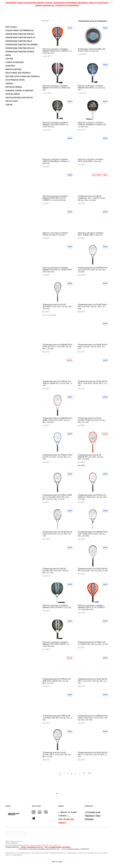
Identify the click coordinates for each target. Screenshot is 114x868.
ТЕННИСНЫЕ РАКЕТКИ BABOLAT (20, 37)
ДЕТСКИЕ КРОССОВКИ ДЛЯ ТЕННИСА (23, 76)
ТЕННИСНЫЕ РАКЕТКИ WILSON (20, 34)
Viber (98, 816)
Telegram (89, 819)
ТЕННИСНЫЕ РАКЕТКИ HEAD (19, 41)
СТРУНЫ (9, 59)
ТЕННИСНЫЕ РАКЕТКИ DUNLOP (20, 48)
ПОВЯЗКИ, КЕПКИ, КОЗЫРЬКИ (19, 90)
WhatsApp (90, 816)
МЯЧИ (8, 55)
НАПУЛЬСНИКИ (12, 94)
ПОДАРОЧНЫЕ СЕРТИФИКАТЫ (19, 30)
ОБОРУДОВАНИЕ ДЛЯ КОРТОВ (19, 98)
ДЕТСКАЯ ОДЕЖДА (14, 87)
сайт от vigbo (57, 862)
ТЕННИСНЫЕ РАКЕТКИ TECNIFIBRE (21, 45)
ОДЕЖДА (9, 83)
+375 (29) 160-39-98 (92, 812)
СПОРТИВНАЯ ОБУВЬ (15, 80)
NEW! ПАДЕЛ (11, 27)
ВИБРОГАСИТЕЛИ (13, 69)
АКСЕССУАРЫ (12, 101)
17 (84, 773)
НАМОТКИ (10, 66)
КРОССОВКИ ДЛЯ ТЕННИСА (18, 73)
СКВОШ (9, 105)
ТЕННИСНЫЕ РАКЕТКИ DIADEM (20, 52)
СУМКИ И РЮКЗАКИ (15, 62)
